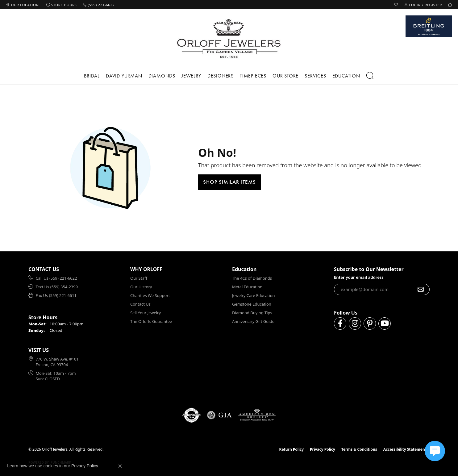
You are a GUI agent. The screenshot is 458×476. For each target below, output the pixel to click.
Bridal (92, 76)
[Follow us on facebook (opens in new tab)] (340, 324)
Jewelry (191, 76)
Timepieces (253, 76)
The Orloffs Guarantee (151, 321)
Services (315, 76)
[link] (23, 5)
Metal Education (247, 287)
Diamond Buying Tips (252, 313)
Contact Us (140, 304)
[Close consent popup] (120, 466)
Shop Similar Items (230, 182)
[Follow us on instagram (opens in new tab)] (355, 324)
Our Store (285, 76)
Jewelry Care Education (253, 295)
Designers (221, 76)
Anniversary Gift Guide (253, 321)
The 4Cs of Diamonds (252, 278)
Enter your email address (359, 277)
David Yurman (124, 76)
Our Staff (139, 278)
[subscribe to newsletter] (421, 290)
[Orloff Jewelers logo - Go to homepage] (229, 38)
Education (346, 76)
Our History (141, 287)
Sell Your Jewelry (146, 313)
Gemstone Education (252, 304)
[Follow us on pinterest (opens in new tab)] (370, 324)
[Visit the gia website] (219, 415)
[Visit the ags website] (257, 415)
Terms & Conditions (359, 449)
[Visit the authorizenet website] (192, 415)
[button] (396, 5)
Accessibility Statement (405, 449)
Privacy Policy (323, 449)
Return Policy (292, 449)
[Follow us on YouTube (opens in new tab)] (385, 324)
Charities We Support (150, 295)
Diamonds (162, 76)
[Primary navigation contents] (229, 76)
